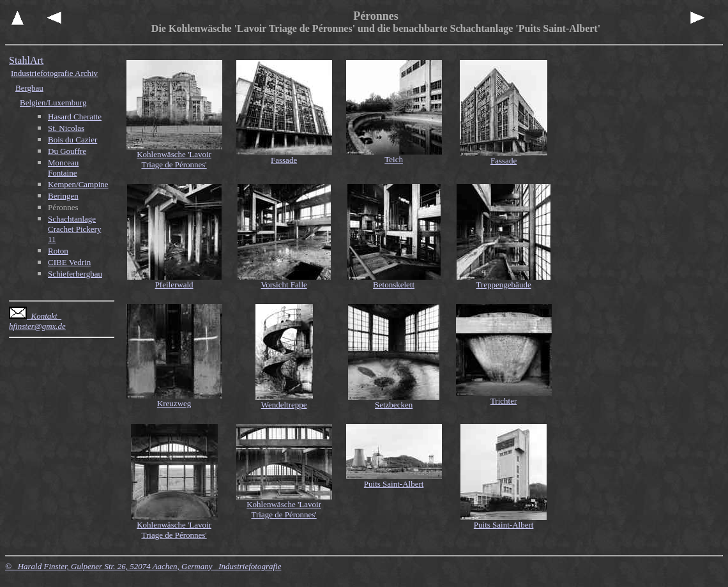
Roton (58, 251)
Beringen (63, 196)
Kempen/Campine (78, 184)
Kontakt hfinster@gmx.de (37, 321)
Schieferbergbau (75, 274)
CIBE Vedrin (69, 262)
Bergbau (29, 88)
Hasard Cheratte (75, 117)
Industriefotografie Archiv (54, 73)
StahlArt (26, 60)
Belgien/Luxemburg (53, 103)
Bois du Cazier (72, 140)
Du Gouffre (67, 151)
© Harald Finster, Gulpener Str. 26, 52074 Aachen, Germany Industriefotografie (143, 566)
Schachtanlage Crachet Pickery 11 (74, 229)
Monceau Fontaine (63, 168)
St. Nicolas (66, 128)
